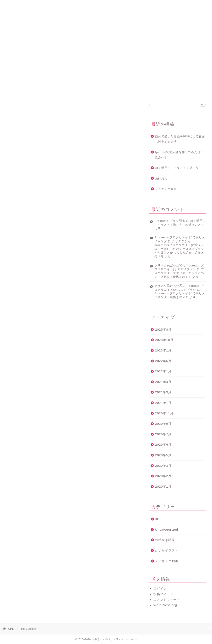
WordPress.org (165, 605)
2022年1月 (163, 371)
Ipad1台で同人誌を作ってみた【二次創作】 (179, 155)
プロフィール (81, 5)
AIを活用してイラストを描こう (177, 168)
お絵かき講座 (165, 540)
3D (157, 519)
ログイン (160, 588)
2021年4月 (163, 382)
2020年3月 (163, 466)
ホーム (31, 5)
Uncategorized (167, 529)
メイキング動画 (166, 189)
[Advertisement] (106, 67)
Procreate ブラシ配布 (170, 221)
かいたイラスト (167, 550)
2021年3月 (163, 392)
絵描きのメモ (106, 22)
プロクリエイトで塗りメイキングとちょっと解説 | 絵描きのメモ (179, 273)
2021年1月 (163, 403)
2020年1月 (163, 486)
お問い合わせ (181, 5)
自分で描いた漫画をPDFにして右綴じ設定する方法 (180, 139)
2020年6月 (163, 444)
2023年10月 (164, 340)
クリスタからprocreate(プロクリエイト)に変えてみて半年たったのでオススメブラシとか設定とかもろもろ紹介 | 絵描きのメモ (179, 249)
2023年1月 (163, 350)
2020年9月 (163, 424)
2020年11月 (164, 413)
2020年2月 (163, 476)
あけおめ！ (163, 178)
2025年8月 (163, 329)
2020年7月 (163, 434)
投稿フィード (163, 594)
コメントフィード (167, 600)
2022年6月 (163, 361)
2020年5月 (163, 455)
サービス (131, 5)
